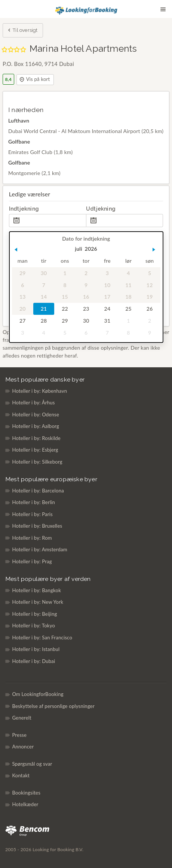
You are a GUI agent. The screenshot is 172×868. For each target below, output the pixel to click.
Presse (19, 735)
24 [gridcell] (107, 309)
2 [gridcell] (86, 273)
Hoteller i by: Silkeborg (37, 462)
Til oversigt (22, 31)
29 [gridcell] (23, 273)
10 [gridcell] (107, 285)
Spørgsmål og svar (32, 764)
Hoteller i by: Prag (32, 561)
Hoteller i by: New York (38, 602)
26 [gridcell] (150, 309)
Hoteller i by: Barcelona (38, 491)
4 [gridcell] (128, 273)
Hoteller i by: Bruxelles (37, 526)
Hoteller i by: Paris (32, 514)
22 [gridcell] (65, 309)
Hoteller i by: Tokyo (33, 626)
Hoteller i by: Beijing (34, 614)
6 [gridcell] (22, 285)
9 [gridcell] (86, 285)
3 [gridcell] (107, 273)
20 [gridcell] (23, 309)
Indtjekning (24, 209)
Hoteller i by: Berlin (33, 502)
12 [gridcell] (150, 285)
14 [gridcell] (44, 297)
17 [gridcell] (107, 297)
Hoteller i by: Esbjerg (35, 450)
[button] (16, 250)
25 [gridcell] (128, 309)
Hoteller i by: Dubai (33, 661)
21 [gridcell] (44, 309)
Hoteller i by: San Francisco (42, 638)
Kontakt (21, 775)
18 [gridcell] (128, 297)
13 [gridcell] (23, 297)
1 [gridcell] (65, 273)
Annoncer (23, 747)
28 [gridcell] (44, 321)
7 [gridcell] (44, 285)
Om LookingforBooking (38, 694)
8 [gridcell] (65, 285)
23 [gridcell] (86, 309)
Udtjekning (101, 209)
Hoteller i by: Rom (32, 538)
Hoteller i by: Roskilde (36, 438)
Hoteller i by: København (39, 391)
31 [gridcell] (107, 321)
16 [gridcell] (86, 297)
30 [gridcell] (44, 273)
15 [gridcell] (65, 297)
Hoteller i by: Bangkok (36, 590)
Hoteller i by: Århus (33, 403)
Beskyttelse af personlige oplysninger (53, 706)
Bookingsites (26, 793)
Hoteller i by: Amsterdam (39, 549)
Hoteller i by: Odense (36, 415)
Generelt (22, 718)
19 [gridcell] (150, 297)
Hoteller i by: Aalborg (36, 426)
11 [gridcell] (128, 285)
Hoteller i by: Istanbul (36, 649)
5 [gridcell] (150, 273)
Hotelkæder (25, 804)
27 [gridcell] (23, 321)
